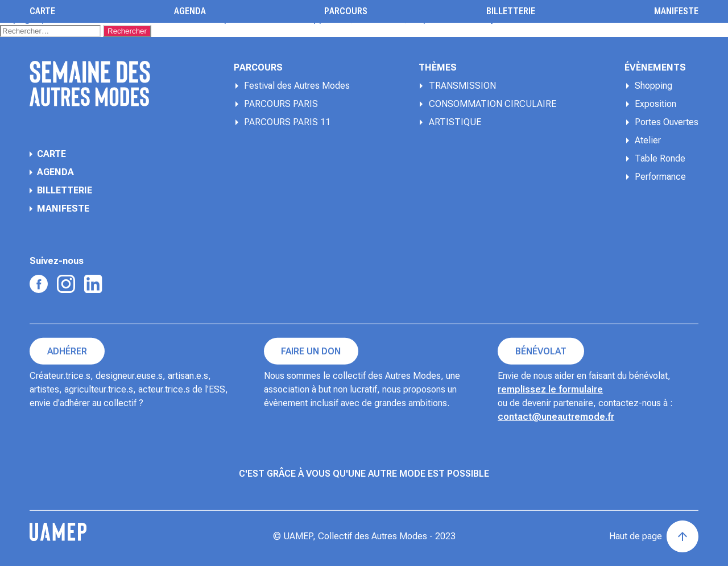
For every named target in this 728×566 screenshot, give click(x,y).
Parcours (346, 11)
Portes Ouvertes (667, 122)
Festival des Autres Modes (297, 86)
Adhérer (67, 351)
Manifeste (676, 11)
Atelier (648, 140)
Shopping (653, 86)
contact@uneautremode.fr (556, 417)
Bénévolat (541, 351)
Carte (42, 11)
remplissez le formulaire (550, 389)
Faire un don (311, 351)
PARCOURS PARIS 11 (287, 122)
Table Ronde (660, 158)
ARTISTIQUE (455, 122)
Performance (660, 177)
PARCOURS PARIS (281, 104)
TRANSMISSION (462, 86)
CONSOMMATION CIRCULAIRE (493, 104)
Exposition (655, 104)
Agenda (190, 11)
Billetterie (511, 11)
